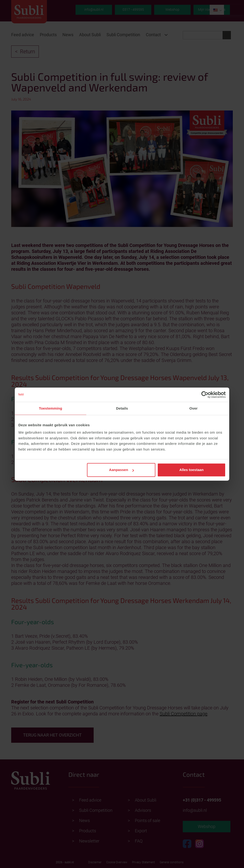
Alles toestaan (192, 470)
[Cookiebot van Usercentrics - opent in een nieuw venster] (205, 395)
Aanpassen (122, 470)
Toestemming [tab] (51, 408)
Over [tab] (194, 408)
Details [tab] (122, 408)
